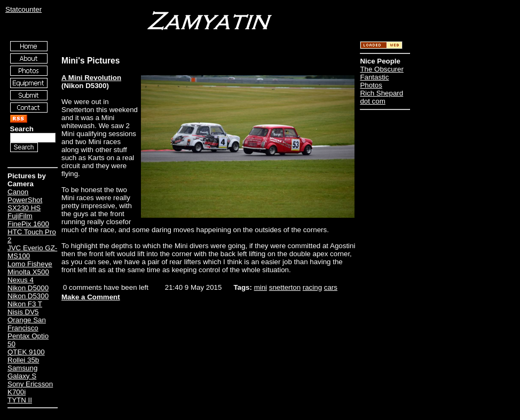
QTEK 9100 (26, 352)
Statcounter (23, 9)
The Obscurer (381, 69)
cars (331, 287)
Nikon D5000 (28, 288)
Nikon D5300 (28, 296)
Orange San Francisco (27, 324)
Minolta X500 (28, 272)
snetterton (285, 287)
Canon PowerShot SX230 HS (25, 200)
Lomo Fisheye (30, 264)
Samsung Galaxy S (22, 372)
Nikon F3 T (25, 304)
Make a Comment (91, 297)
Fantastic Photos (374, 81)
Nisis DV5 (23, 312)
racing (312, 287)
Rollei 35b (23, 360)
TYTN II (20, 400)
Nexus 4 (21, 280)
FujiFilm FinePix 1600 (28, 220)
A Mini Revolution (91, 78)
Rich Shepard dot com (381, 97)
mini (261, 287)
